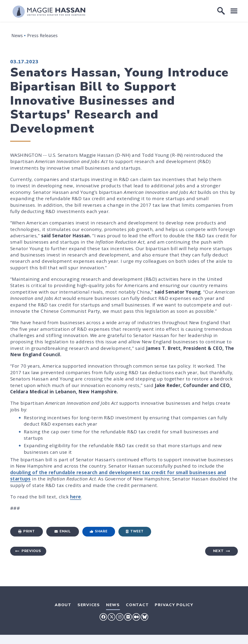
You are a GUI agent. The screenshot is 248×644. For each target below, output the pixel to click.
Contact (137, 605)
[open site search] (221, 11)
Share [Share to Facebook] (99, 531)
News (17, 35)
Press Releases (42, 35)
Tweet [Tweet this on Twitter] (135, 531)
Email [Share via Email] (62, 531)
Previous (31, 551)
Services (89, 605)
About (63, 605)
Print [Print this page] (26, 531)
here (76, 497)
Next (218, 551)
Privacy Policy (174, 605)
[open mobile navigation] (234, 11)
